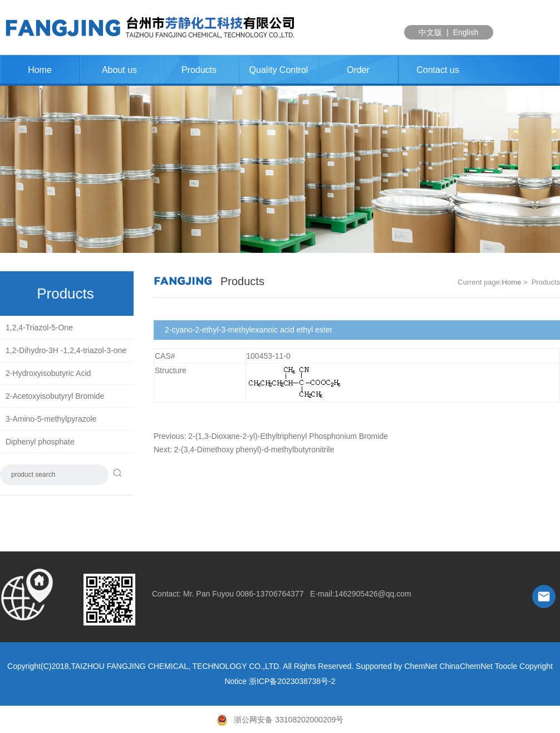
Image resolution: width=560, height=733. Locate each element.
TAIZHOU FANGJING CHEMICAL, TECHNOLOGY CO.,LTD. (176, 666)
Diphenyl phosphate (40, 442)
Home (40, 70)
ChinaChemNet (466, 666)
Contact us (438, 70)
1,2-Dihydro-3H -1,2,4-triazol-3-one (66, 350)
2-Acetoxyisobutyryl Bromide (55, 396)
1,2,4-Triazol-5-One (39, 328)
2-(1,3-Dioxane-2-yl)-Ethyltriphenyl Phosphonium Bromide (288, 436)
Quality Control (279, 70)
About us (119, 70)
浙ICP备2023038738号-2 (292, 681)
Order (358, 70)
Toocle (506, 666)
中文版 (430, 32)
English (466, 32)
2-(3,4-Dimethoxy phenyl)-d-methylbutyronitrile (254, 449)
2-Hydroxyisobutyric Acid (48, 373)
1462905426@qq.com (373, 594)
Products (199, 70)
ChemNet (421, 666)
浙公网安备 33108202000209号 (280, 720)
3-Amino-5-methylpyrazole (51, 419)
